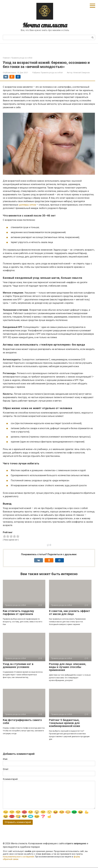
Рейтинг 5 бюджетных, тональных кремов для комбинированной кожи (65, 723)
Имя (5, 759)
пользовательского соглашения (18, 857)
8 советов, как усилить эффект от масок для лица (70, 612)
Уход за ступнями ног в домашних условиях (18, 665)
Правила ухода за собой (52, 72)
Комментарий (10, 779)
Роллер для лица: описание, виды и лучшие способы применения (68, 667)
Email (6, 769)
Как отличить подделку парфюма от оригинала (18, 612)
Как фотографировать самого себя (22, 721)
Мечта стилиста (45, 25)
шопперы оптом (27, 205)
